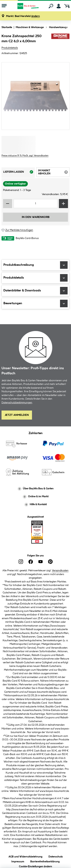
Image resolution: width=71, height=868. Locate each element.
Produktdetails (10, 48)
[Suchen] (51, 6)
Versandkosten (60, 571)
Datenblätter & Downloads (35, 291)
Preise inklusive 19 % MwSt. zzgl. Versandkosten (25, 156)
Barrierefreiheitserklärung (45, 861)
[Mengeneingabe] (35, 204)
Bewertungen (35, 303)
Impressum (18, 861)
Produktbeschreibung (35, 265)
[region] (35, 96)
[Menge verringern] (8, 204)
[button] (23, 16)
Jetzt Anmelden (17, 415)
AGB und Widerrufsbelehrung (25, 856)
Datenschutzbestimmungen (17, 403)
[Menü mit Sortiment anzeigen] (4, 6)
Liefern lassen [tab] (19, 173)
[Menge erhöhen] (63, 204)
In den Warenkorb (36, 217)
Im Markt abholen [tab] (54, 173)
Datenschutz (56, 856)
